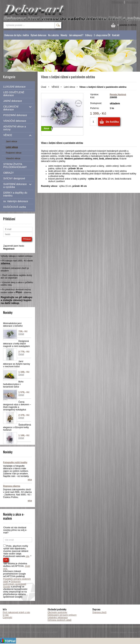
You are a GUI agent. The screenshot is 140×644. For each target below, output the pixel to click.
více (30, 480)
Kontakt (116, 35)
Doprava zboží (99, 612)
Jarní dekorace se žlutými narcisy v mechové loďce (16, 364)
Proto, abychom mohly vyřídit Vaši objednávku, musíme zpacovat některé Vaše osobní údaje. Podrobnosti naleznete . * (17, 551)
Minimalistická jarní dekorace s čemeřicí (13, 325)
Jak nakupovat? (76, 35)
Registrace (132, 2)
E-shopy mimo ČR (102, 35)
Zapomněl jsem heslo (14, 246)
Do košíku (112, 122)
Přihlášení (117, 2)
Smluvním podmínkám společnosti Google (15, 584)
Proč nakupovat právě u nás (16, 612)
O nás (6, 615)
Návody (64, 35)
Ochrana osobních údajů (60, 620)
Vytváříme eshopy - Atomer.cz (125, 632)
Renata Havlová (118, 95)
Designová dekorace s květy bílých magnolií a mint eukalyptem (16, 344)
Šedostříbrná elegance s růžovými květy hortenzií (17, 427)
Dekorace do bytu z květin (17, 35)
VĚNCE (55, 87)
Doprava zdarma (12, 486)
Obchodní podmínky (57, 612)
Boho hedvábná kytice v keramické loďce (13, 384)
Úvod (44, 87)
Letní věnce (69, 87)
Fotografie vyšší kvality (15, 462)
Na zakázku (53, 35)
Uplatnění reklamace (58, 617)
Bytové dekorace (38, 35)
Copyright (7, 617)
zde (27, 556)
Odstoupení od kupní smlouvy (62, 615)
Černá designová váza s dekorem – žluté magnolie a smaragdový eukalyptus (17, 406)
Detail (21, 334)
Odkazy (89, 35)
